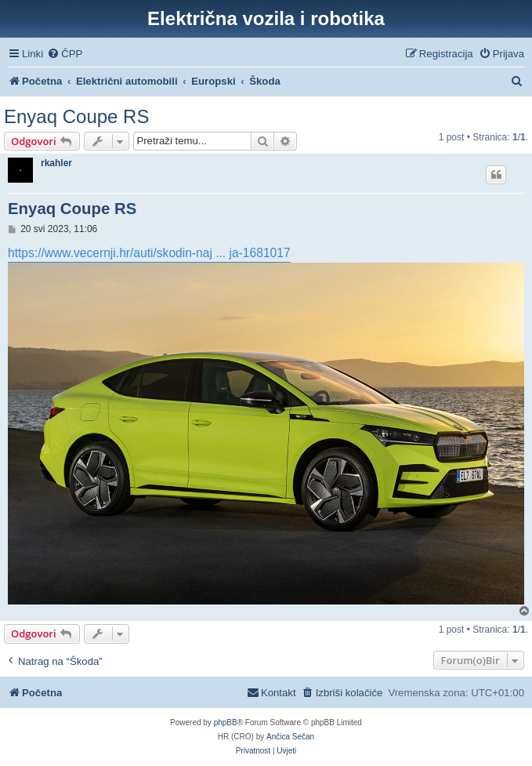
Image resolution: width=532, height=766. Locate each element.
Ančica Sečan (290, 737)
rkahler (56, 163)
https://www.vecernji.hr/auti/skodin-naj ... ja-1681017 (149, 253)
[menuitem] (65, 54)
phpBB (226, 722)
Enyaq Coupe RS (76, 116)
